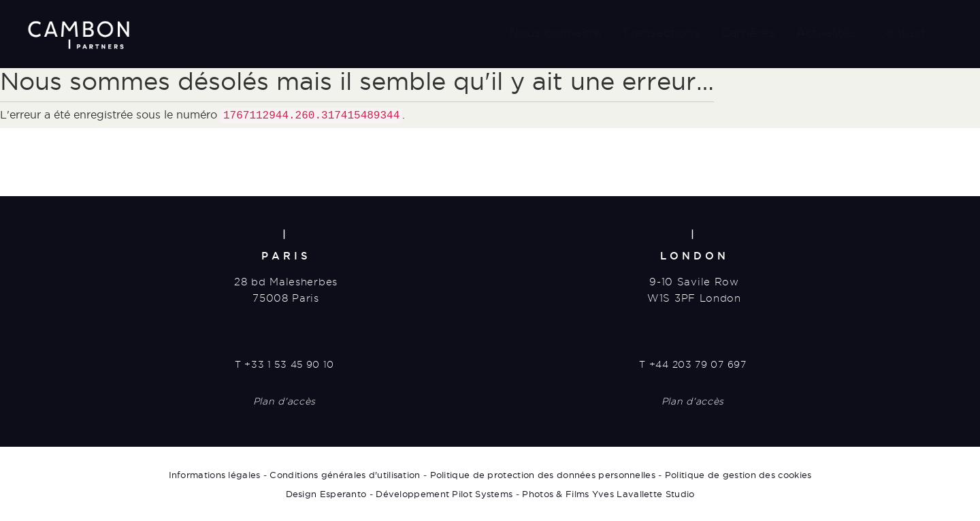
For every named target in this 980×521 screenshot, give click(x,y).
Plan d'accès (284, 400)
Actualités (827, 32)
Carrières (748, 32)
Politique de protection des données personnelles (543, 473)
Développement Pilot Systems (444, 492)
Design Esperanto (326, 492)
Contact (901, 32)
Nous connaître (556, 32)
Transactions (661, 32)
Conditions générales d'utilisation (345, 473)
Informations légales (215, 473)
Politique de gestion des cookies (738, 473)
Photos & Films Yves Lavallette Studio (608, 492)
